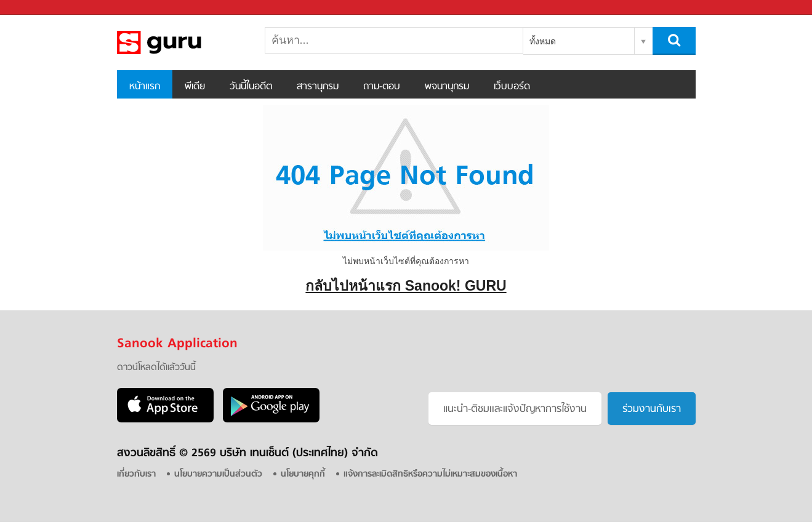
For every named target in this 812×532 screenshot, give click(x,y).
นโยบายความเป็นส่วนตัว (218, 474)
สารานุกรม (318, 87)
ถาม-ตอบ (382, 87)
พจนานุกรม (447, 87)
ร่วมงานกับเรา (652, 409)
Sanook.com (37, 8)
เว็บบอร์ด (512, 87)
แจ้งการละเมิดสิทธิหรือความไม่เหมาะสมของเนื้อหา (430, 474)
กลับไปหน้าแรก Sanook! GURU (406, 286)
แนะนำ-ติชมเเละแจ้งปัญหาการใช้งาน (515, 409)
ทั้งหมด (543, 41)
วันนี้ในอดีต (251, 87)
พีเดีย (195, 87)
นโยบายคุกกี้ (303, 474)
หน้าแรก (145, 87)
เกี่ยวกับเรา (136, 474)
